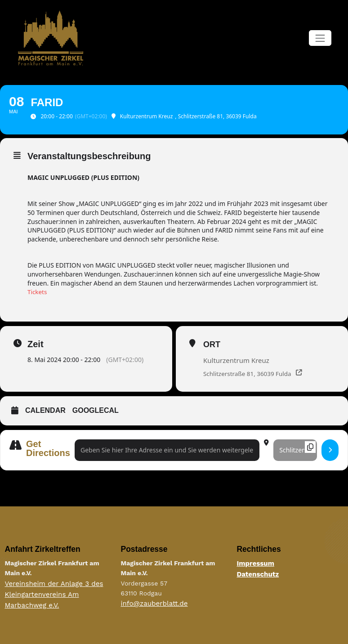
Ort (212, 344)
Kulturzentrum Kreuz (236, 360)
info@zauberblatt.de (152, 603)
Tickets (38, 291)
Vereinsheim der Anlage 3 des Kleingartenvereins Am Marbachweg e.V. (50, 593)
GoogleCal (96, 411)
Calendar (45, 411)
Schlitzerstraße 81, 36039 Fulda (249, 373)
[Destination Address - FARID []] (295, 450)
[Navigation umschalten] (320, 38)
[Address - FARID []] (167, 450)
